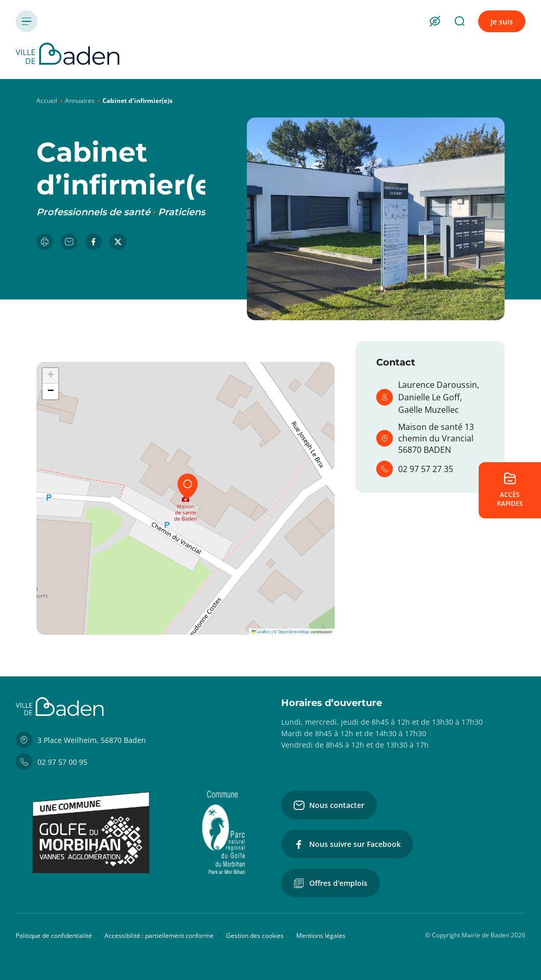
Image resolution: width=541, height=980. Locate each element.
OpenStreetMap (294, 631)
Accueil (47, 101)
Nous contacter (329, 805)
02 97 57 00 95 (51, 762)
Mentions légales (321, 936)
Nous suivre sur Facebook (347, 844)
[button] (188, 486)
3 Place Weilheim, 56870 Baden (81, 740)
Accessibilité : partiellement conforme (159, 936)
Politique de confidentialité (54, 936)
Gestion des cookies (255, 936)
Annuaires (80, 101)
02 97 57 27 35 (415, 469)
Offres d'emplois (331, 883)
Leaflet (261, 631)
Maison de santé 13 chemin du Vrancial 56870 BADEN (425, 438)
